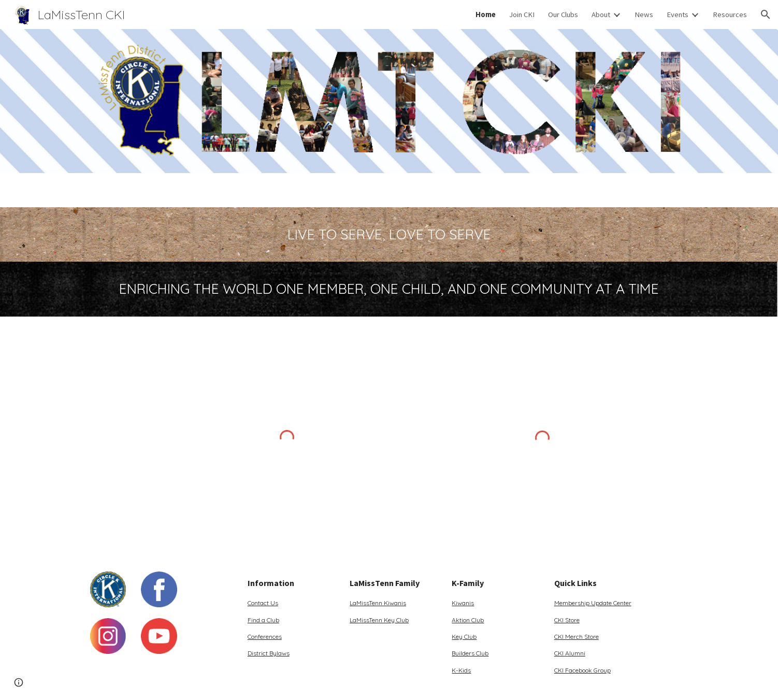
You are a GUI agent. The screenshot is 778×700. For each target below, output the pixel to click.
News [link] (644, 15)
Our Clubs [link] (563, 15)
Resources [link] (730, 15)
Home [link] (486, 15)
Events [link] (678, 15)
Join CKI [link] (522, 15)
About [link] (601, 15)
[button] (766, 15)
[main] (389, 235)
